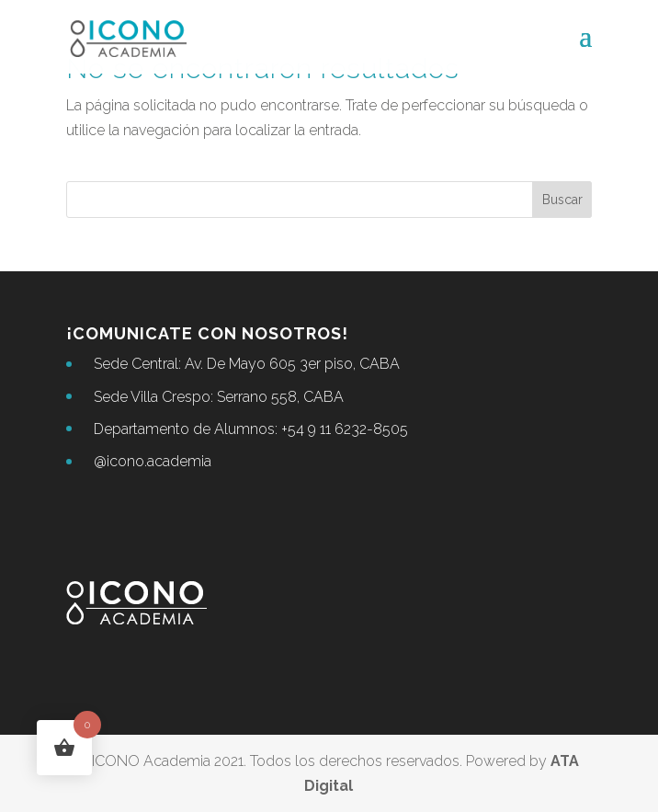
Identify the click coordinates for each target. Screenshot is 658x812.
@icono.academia (153, 461)
